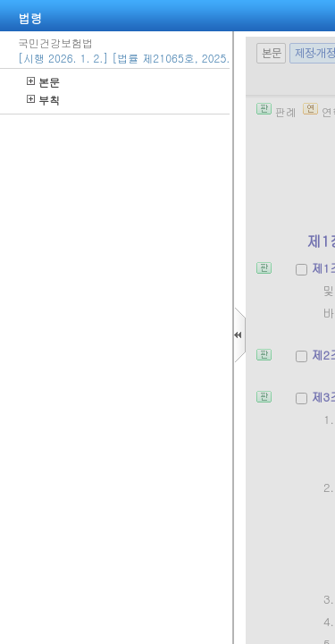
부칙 (43, 100)
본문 (43, 82)
